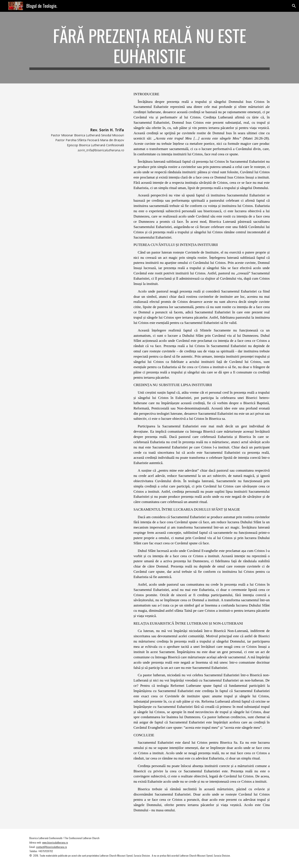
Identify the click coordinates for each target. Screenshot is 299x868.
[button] (294, 6)
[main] (149, 48)
